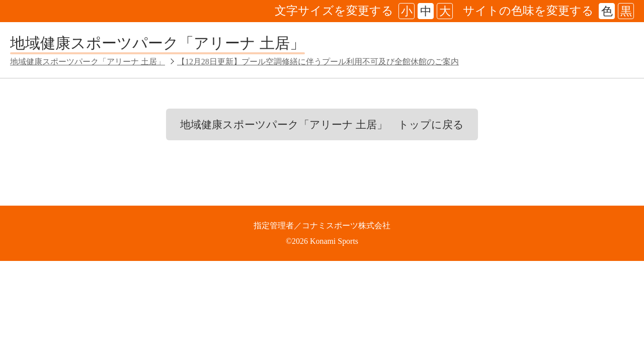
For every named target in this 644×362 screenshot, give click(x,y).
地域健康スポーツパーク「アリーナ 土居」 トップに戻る (322, 125)
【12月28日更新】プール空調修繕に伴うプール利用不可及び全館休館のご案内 (318, 62)
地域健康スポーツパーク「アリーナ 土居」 (157, 43)
